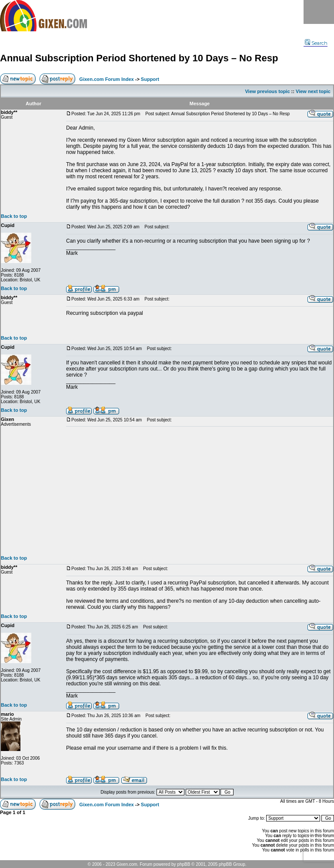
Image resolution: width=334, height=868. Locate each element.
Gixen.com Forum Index (106, 79)
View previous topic (267, 91)
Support (150, 79)
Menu (319, 12)
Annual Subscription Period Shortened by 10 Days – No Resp (139, 58)
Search (316, 43)
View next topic (313, 91)
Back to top (14, 216)
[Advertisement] (200, 491)
